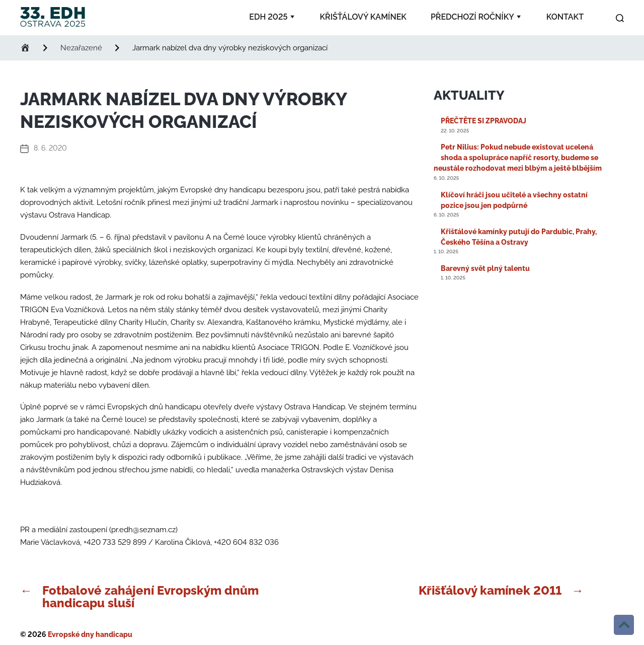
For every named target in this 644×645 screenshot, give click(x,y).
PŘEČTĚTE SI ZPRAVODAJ (484, 121)
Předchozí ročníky (472, 17)
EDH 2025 (268, 17)
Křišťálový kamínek (363, 17)
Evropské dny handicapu (90, 634)
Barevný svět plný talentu (485, 268)
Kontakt (565, 17)
